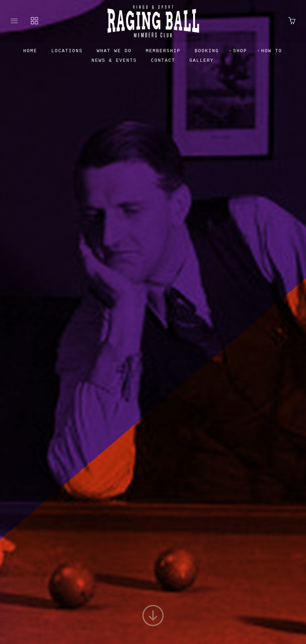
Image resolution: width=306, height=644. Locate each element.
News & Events (114, 61)
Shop (240, 51)
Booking (207, 51)
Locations (67, 51)
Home (30, 51)
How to (272, 51)
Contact (163, 61)
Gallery (202, 61)
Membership (163, 51)
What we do (114, 51)
